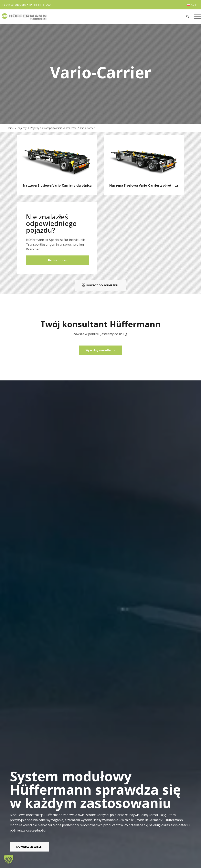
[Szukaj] (188, 17)
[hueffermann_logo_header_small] (60, 17)
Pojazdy (22, 128)
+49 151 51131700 (39, 5)
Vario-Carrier (87, 128)
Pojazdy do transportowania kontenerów (53, 128)
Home (10, 128)
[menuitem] (192, 5)
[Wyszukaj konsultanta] (100, 350)
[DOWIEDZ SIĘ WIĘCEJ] (29, 847)
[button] (9, 859)
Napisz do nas (57, 260)
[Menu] (196, 17)
